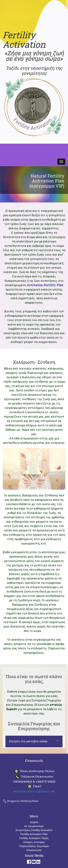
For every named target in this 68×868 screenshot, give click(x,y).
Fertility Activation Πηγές (34, 838)
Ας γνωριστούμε (34, 826)
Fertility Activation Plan (34, 834)
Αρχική (34, 822)
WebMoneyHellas (29, 801)
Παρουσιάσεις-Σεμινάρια (34, 846)
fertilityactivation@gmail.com (34, 791)
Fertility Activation (24, 40)
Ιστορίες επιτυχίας (34, 842)
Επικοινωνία (34, 850)
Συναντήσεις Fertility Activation (34, 830)
